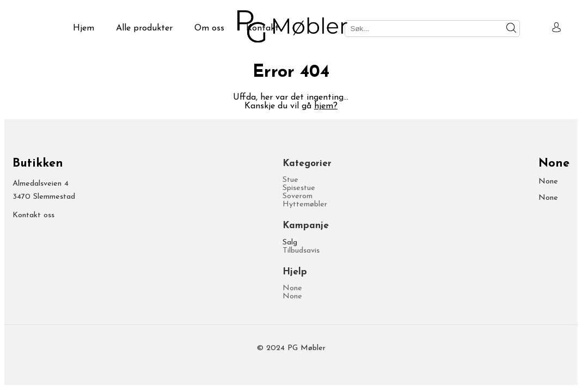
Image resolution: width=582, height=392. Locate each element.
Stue (290, 180)
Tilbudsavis (301, 251)
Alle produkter (144, 28)
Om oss (209, 28)
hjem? (326, 106)
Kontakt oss (33, 215)
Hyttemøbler (305, 204)
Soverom (298, 196)
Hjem (84, 28)
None (292, 288)
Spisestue (299, 188)
